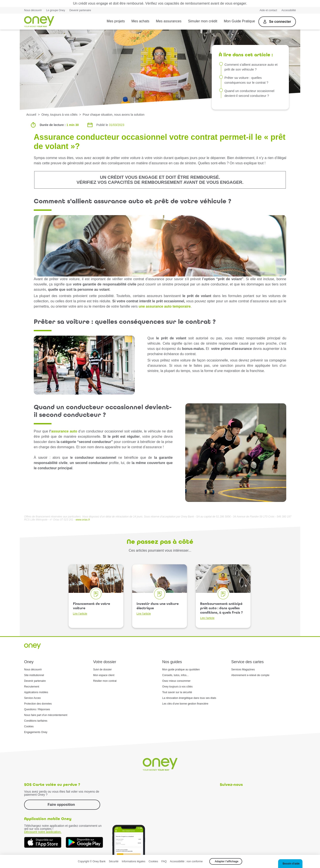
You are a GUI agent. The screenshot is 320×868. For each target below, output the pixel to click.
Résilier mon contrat (105, 681)
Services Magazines (243, 670)
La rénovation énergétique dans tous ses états (189, 698)
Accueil (31, 115)
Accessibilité (289, 10)
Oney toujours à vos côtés (177, 687)
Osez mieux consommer (176, 681)
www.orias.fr (83, 520)
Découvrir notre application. (43, 832)
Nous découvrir (33, 10)
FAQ (164, 861)
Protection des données (38, 704)
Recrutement (32, 687)
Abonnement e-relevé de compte (250, 675)
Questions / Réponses (37, 709)
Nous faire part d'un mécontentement (46, 715)
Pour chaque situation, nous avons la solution (114, 115)
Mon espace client (104, 675)
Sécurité (114, 861)
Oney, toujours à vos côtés (60, 115)
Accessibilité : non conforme (186, 861)
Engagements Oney (36, 732)
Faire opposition (61, 805)
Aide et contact (268, 10)
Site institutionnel (34, 675)
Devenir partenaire (80, 10)
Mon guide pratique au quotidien (181, 670)
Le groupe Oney (56, 10)
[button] (290, 864)
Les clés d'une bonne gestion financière (185, 704)
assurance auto (64, 431)
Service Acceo (32, 698)
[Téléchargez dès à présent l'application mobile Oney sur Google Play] (84, 842)
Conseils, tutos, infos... (175, 675)
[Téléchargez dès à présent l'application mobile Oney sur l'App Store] (43, 842)
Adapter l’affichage (227, 861)
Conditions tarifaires (36, 721)
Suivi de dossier (102, 670)
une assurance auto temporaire (164, 306)
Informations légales (134, 861)
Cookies (29, 726)
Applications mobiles (36, 692)
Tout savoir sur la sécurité (177, 692)
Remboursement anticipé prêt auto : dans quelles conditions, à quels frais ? (221, 611)
